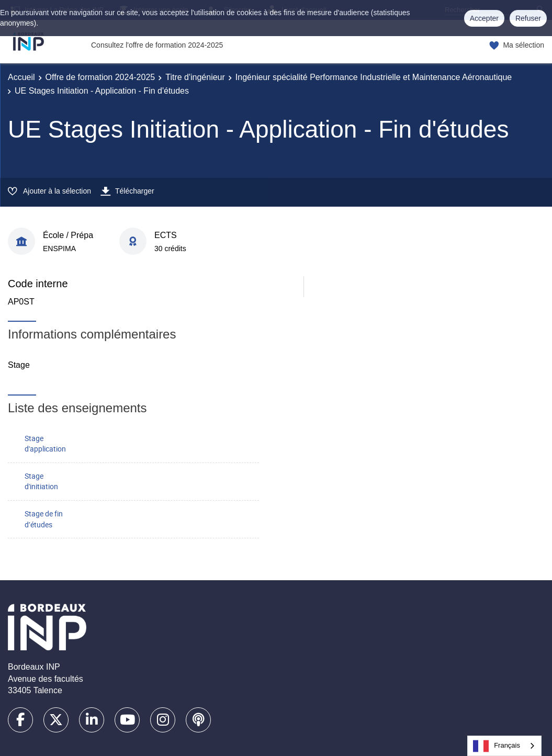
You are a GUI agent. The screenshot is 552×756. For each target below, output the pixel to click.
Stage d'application (45, 444)
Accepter (484, 18)
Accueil (21, 77)
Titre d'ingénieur (195, 77)
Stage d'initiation (41, 481)
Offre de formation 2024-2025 (100, 77)
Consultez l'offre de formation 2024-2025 (157, 45)
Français (497, 746)
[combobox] (504, 746)
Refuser (528, 18)
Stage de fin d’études (44, 519)
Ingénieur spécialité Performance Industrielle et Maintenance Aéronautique (374, 77)
